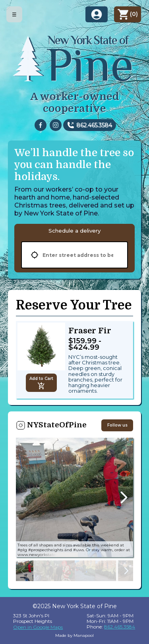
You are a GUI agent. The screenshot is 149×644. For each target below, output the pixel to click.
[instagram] (56, 125)
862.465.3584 (94, 125)
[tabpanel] (74, 255)
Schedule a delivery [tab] (74, 231)
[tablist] (74, 231)
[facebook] (41, 125)
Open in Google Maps (38, 627)
